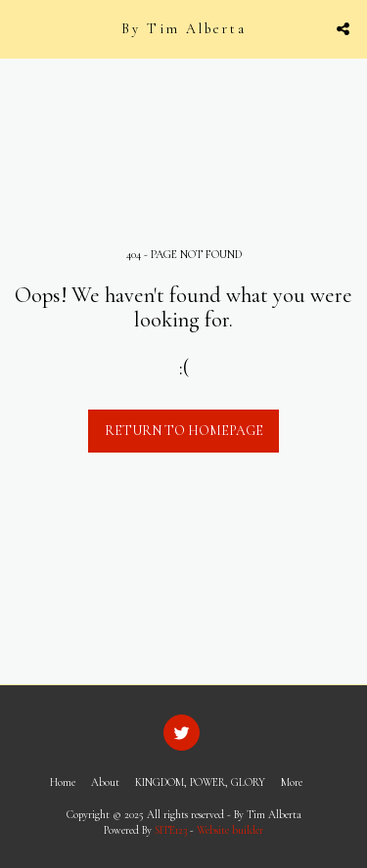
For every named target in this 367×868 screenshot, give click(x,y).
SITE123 (171, 830)
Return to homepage (184, 431)
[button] (22, 28)
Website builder (230, 830)
